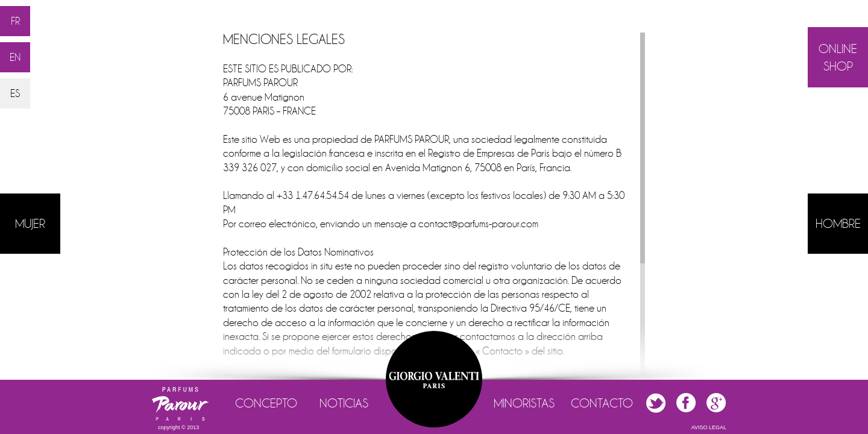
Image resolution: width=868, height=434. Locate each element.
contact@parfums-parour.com (478, 224)
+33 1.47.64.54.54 (313, 195)
